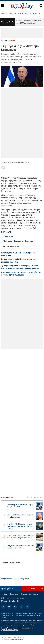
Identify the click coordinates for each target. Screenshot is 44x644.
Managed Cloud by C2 (18, 640)
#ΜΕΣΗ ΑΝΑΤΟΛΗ (8, 14)
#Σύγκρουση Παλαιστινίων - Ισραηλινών (19, 241)
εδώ (22, 23)
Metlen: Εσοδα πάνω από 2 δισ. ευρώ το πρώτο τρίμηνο (20, 516)
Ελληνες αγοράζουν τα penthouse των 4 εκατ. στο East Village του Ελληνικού (21, 537)
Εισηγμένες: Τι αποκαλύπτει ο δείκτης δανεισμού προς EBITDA (20, 547)
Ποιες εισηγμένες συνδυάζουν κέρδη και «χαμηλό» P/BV (20, 506)
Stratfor (12, 601)
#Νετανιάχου (8, 237)
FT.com (4, 601)
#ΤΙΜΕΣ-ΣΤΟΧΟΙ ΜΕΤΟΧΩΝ (29, 14)
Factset (20, 601)
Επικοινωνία (15, 594)
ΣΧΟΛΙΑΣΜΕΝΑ (35, 498)
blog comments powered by (15, 579)
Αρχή (33, 588)
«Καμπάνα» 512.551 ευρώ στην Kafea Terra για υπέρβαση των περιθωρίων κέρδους (20, 526)
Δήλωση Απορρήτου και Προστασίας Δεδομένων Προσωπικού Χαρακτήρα (18, 629)
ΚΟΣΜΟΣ (12, 41)
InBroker (4, 617)
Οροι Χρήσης (33, 594)
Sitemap (24, 594)
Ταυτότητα (5, 594)
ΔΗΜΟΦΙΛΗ (7, 498)
